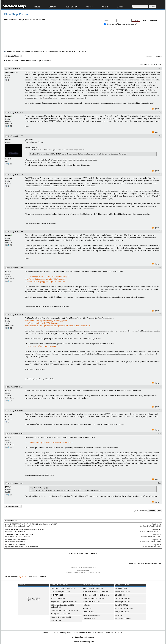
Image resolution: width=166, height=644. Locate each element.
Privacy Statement (151, 564)
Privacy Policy (66, 632)
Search (38, 20)
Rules (33, 20)
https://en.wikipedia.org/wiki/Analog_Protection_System (46, 321)
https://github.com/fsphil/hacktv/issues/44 (40, 346)
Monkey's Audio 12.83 (58, 598)
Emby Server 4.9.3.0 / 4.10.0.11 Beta (96, 595)
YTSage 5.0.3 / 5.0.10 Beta (60, 614)
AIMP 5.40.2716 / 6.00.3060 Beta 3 (63, 588)
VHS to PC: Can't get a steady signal (19, 534)
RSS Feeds (100, 632)
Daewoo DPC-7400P (122, 592)
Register (154, 20)
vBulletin (87, 571)
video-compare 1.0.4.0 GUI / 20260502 (64, 610)
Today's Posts (24, 20)
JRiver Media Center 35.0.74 (61, 617)
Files (44, 20)
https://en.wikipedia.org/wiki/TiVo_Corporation (42, 323)
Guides (89, 7)
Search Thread (155, 64)
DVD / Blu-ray (71, 7)
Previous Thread (77, 553)
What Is (105, 7)
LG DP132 (119, 615)
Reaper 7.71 (87, 609)
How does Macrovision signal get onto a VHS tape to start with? (60, 51)
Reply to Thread (13, 56)
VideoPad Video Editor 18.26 (93, 588)
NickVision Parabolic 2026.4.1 (93, 598)
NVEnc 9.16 (87, 605)
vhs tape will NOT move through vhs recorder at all (24, 529)
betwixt (8, 116)
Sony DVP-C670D (122, 605)
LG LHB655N (120, 595)
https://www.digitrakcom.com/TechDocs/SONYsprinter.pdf (47, 276)
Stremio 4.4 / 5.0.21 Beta (92, 602)
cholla (8, 140)
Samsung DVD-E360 (122, 602)
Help (144, 20)
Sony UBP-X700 (121, 588)
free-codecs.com (87, 637)
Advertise (83, 632)
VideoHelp (140, 564)
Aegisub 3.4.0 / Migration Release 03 (64, 602)
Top (160, 511)
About (120, 7)
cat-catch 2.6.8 (56, 621)
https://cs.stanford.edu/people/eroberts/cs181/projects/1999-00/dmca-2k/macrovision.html (58, 326)
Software (53, 7)
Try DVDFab (23, 577)
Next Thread (90, 553)
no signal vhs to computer (15, 545)
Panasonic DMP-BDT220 (124, 609)
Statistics (110, 632)
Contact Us (132, 564)
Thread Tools (143, 64)
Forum (37, 7)
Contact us (54, 632)
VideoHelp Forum (16, 14)
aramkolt (9, 178)
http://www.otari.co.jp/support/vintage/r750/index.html (45, 282)
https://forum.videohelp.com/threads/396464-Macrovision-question (50, 442)
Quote (156, 109)
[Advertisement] (83, 38)
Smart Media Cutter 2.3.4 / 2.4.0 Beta (96, 592)
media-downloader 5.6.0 (91, 615)
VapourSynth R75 (89, 619)
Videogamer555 (11, 72)
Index (6, 20)
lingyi (7, 271)
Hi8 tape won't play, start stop (16, 540)
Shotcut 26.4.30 (88, 612)
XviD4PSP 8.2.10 (57, 595)
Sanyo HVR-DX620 (122, 612)
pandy (8, 487)
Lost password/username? (127, 24)
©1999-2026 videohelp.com (83, 642)
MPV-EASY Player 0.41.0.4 (60, 592)
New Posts (13, 20)
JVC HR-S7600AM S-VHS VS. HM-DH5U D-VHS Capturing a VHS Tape (33, 524)
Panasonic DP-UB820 (123, 619)
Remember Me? (111, 24)
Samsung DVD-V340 (122, 598)
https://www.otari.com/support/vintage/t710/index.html (45, 279)
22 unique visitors (34, 598)
